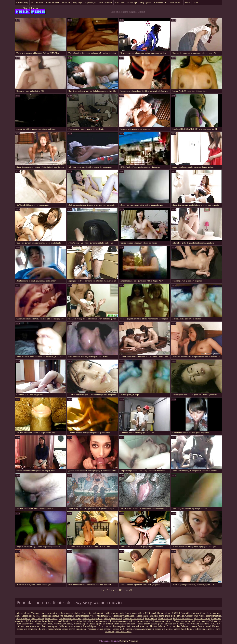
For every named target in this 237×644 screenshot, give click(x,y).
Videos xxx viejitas (164, 629)
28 (131, 590)
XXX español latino (154, 613)
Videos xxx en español (133, 618)
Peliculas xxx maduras (174, 624)
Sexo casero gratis (50, 626)
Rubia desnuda (52, 2)
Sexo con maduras (98, 621)
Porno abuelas (178, 616)
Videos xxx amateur (50, 616)
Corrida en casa (161, 2)
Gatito (196, 2)
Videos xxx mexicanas (139, 621)
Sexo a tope (132, 2)
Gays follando (30, 8)
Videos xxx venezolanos (123, 616)
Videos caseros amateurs (29, 626)
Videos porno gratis (115, 613)
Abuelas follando (158, 626)
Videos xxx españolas (92, 618)
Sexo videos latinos (190, 613)
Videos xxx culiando (63, 624)
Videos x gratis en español (101, 624)
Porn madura (151, 618)
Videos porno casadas (117, 621)
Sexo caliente (38, 618)
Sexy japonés (146, 2)
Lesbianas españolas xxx (70, 618)
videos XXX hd (172, 613)
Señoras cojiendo (189, 626)
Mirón (188, 2)
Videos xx (117, 629)
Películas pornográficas (50, 629)
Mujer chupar (90, 2)
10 (120, 590)
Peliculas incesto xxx (183, 618)
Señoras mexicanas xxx (138, 626)
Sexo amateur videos (134, 613)
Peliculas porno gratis (160, 616)
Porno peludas (173, 626)
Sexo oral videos (124, 632)
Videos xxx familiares (100, 616)
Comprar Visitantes (129, 641)
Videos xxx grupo (182, 621)
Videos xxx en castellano (198, 624)
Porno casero (51, 618)
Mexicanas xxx (165, 618)
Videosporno (215, 621)
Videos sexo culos (200, 621)
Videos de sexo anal (113, 618)
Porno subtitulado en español (112, 626)
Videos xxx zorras (44, 624)
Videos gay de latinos (184, 629)
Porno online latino (79, 621)
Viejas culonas (23, 613)
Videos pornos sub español (74, 629)
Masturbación (176, 2)
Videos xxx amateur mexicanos (46, 613)
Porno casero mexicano (125, 624)
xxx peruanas (66, 616)
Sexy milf (66, 2)
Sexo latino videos (132, 629)
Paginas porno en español (100, 629)
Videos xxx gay (80, 624)
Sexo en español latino (208, 626)
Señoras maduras (81, 616)
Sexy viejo (77, 2)
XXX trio (215, 624)
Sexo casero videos (26, 624)
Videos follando (23, 618)
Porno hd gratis (90, 626)
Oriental (40, 2)
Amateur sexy (22, 2)
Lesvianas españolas (71, 613)
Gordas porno (191, 616)
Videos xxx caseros (30, 616)
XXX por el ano (34, 621)
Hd (32, 2)
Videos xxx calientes (204, 629)
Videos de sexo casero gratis (150, 624)
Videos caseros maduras (210, 616)
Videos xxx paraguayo (27, 629)
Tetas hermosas (106, 2)
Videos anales (142, 616)
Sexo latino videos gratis (93, 613)
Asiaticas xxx (147, 629)
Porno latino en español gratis (56, 621)
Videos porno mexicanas (162, 621)
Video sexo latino (202, 618)
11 (123, 590)
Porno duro (120, 2)
